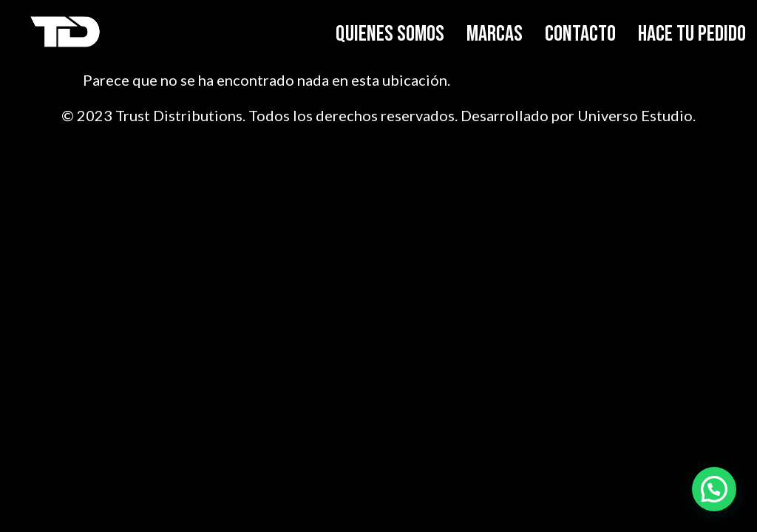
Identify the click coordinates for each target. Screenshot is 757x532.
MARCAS (495, 34)
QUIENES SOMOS (390, 34)
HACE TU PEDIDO (692, 34)
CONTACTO (580, 34)
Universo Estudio (635, 115)
